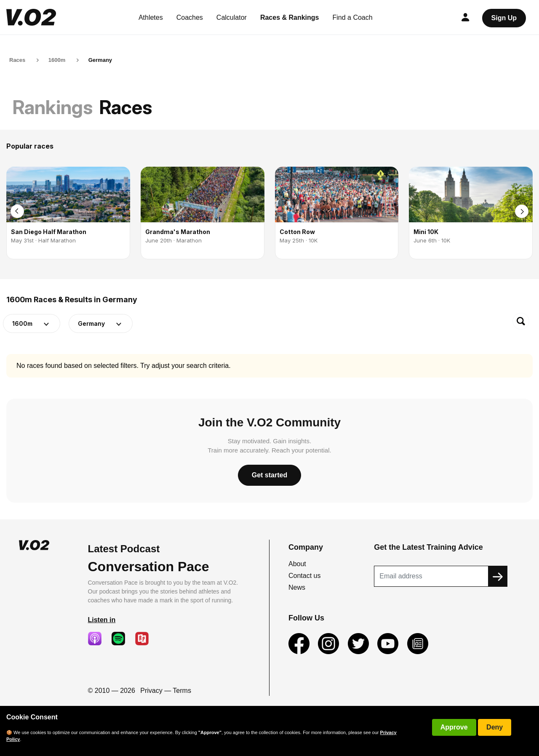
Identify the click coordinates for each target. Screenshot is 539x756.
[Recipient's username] (431, 576)
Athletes (151, 17)
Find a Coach (353, 17)
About (297, 564)
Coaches (190, 17)
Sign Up (504, 18)
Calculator (232, 17)
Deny (495, 727)
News (297, 587)
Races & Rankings (290, 17)
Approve (454, 727)
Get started (269, 475)
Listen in (102, 620)
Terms (182, 691)
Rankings (53, 107)
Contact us (304, 576)
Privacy (151, 691)
